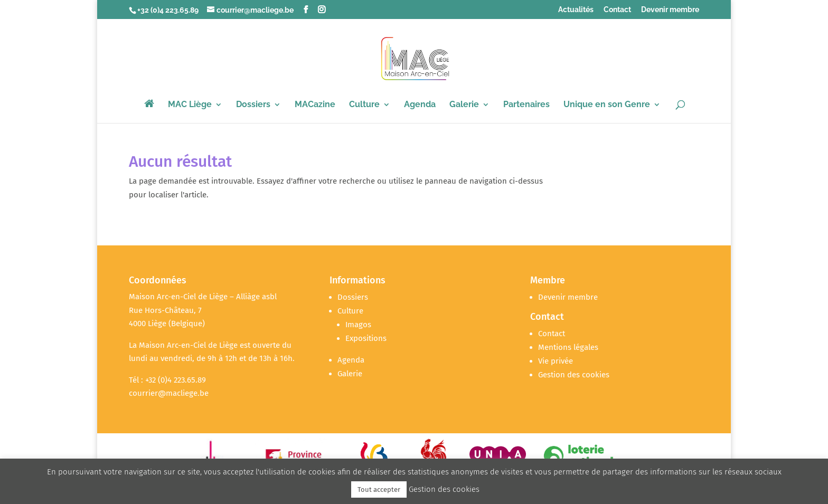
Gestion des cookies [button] (574, 375)
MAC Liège (190, 105)
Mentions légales (568, 347)
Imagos (358, 325)
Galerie (464, 105)
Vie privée (556, 361)
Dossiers (253, 105)
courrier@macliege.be (169, 393)
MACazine (315, 105)
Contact (617, 10)
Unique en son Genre (607, 105)
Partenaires (526, 105)
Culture (364, 105)
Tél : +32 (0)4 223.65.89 (167, 380)
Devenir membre (670, 10)
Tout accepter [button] (379, 489)
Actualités (576, 10)
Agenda (420, 105)
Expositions (366, 338)
